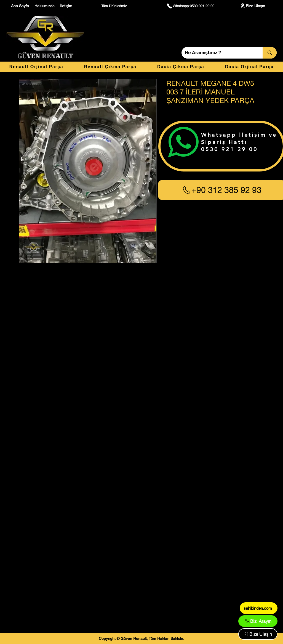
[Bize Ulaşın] (252, 6)
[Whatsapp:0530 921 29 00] (190, 6)
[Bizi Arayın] (258, 621)
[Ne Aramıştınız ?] (218, 53)
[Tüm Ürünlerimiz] (115, 6)
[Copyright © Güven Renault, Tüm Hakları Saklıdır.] (141, 638)
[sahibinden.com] (259, 608)
